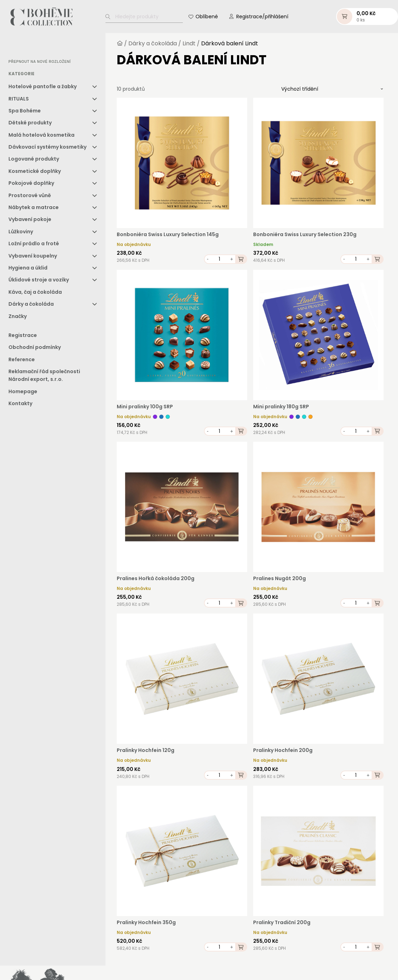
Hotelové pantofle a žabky (43, 88)
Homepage (23, 393)
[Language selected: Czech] (38, 47)
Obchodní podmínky (35, 349)
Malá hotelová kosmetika (41, 136)
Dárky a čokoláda (31, 305)
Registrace (23, 337)
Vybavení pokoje (30, 221)
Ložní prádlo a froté (34, 245)
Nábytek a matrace (34, 209)
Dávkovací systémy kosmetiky (47, 148)
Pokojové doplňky (31, 184)
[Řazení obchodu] (332, 90)
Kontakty (20, 405)
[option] (26, 48)
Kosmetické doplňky (35, 173)
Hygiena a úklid (28, 269)
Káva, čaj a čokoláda (35, 293)
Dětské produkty (30, 124)
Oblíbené (207, 17)
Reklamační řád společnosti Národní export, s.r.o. (44, 377)
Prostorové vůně (30, 197)
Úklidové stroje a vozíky (39, 281)
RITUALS (19, 100)
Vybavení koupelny (33, 257)
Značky (18, 318)
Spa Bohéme (25, 112)
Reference (22, 361)
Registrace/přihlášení (262, 17)
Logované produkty (34, 160)
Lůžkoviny (21, 233)
